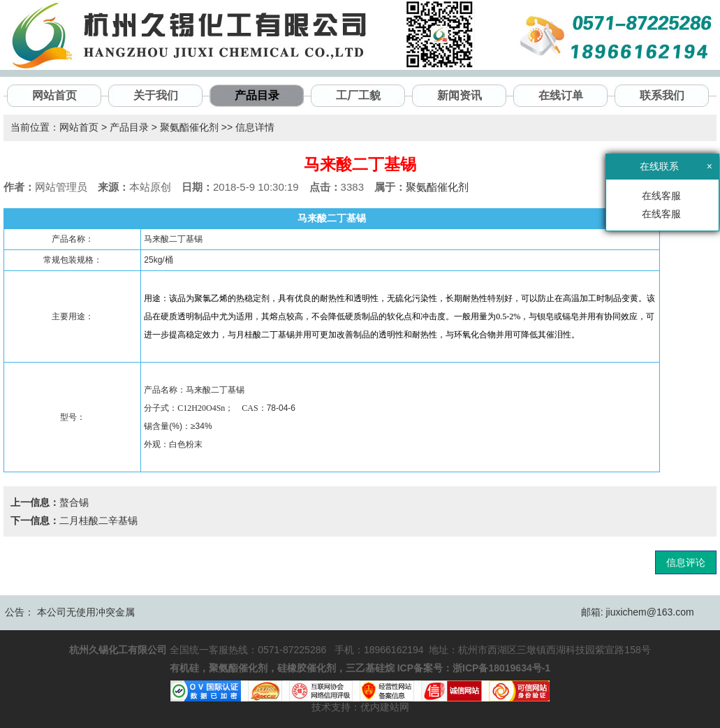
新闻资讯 (460, 95)
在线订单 (561, 95)
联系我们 (662, 95)
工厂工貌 (358, 95)
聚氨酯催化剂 (189, 127)
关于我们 (156, 95)
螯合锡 (74, 502)
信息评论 (686, 562)
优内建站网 (385, 707)
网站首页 (54, 95)
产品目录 (257, 95)
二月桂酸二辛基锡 (98, 520)
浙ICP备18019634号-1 (501, 668)
